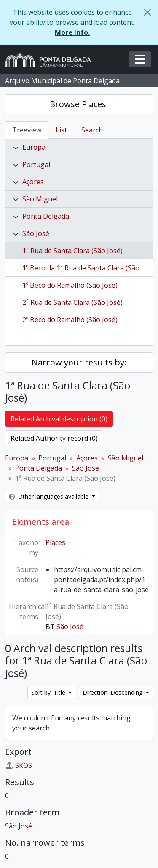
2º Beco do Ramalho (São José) (70, 320)
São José (36, 233)
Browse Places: (79, 104)
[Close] (147, 12)
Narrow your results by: (79, 362)
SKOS (19, 765)
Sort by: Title (49, 692)
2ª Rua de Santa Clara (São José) (72, 302)
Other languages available (50, 496)
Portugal (36, 164)
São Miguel (40, 199)
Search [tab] (92, 130)
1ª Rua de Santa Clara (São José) (72, 251)
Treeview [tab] (27, 130)
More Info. (72, 32)
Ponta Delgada (46, 216)
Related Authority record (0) (54, 438)
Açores (33, 182)
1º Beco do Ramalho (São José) (70, 285)
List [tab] (61, 130)
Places (55, 542)
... (24, 337)
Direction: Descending (113, 692)
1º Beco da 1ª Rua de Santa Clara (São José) (90, 268)
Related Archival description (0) (59, 419)
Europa (34, 147)
